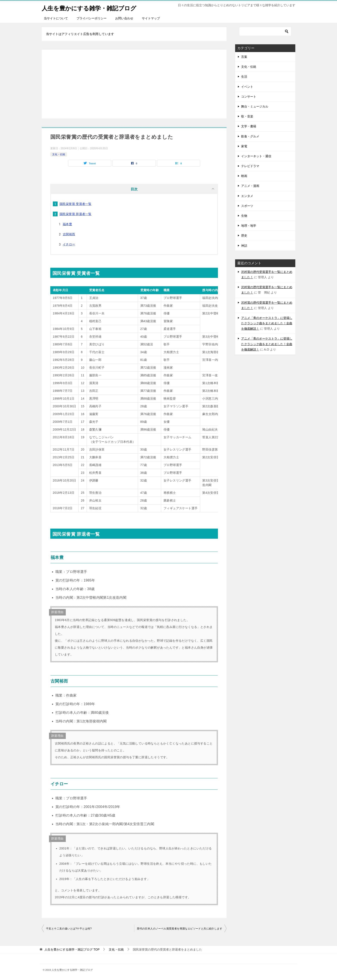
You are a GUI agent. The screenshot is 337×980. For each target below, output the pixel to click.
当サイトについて (56, 18)
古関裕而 (69, 234)
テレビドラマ (250, 166)
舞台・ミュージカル (255, 106)
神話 (244, 246)
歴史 (244, 235)
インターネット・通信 (256, 156)
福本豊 (67, 224)
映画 (244, 176)
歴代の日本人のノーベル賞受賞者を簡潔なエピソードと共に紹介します (180, 929)
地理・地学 (249, 226)
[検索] (265, 31)
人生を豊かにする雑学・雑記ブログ (94, 7)
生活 (244, 77)
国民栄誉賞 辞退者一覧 (75, 214)
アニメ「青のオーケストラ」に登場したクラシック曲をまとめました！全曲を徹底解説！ (267, 323)
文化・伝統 (59, 154)
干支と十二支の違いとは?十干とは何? (69, 929)
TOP (72, 949)
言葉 (244, 57)
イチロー (69, 244)
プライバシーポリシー (92, 18)
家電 (244, 146)
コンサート (249, 97)
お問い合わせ (124, 18)
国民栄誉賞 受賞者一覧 (75, 204)
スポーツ (247, 206)
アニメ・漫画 (250, 186)
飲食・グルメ (250, 136)
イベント (247, 87)
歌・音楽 (247, 116)
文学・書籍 (249, 126)
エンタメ (247, 196)
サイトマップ (151, 18)
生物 (244, 216)
